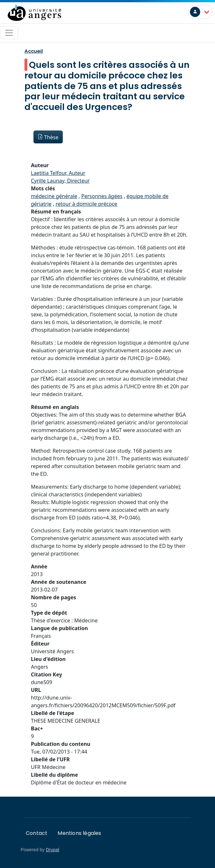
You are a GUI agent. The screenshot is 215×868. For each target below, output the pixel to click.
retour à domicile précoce (87, 204)
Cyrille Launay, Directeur (60, 181)
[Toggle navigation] (9, 33)
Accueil (34, 51)
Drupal (52, 850)
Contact (37, 833)
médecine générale (54, 196)
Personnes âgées (102, 196)
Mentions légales (79, 833)
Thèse (51, 137)
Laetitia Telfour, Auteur (58, 173)
